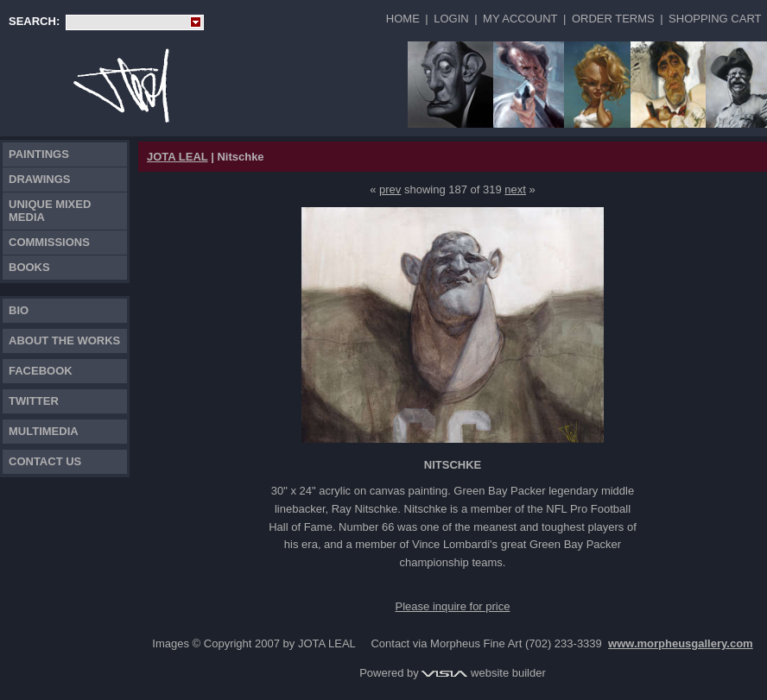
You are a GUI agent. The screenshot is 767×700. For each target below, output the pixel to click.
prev (390, 189)
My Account (520, 19)
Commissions (49, 242)
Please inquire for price (453, 606)
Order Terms (613, 19)
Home (403, 19)
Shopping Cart (715, 19)
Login (451, 19)
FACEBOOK (41, 371)
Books (29, 267)
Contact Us (45, 461)
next (515, 189)
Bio (19, 310)
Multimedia (44, 431)
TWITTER (34, 401)
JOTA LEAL (177, 157)
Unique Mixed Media (50, 211)
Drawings (40, 179)
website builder (483, 673)
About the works (64, 341)
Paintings (39, 154)
